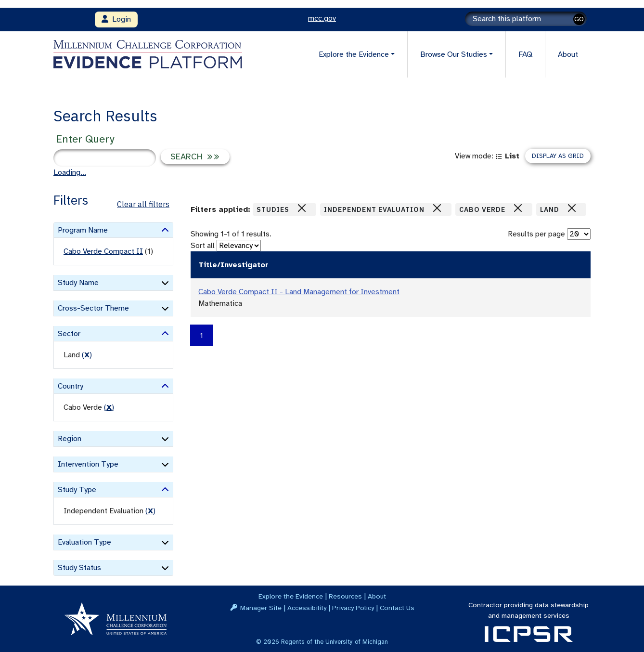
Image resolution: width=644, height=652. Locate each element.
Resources (345, 596)
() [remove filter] (87, 355)
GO (579, 19)
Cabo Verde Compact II (103, 251)
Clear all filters (143, 204)
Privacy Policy (353, 608)
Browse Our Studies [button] (454, 54)
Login (116, 19)
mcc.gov (322, 18)
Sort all (203, 246)
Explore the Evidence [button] (354, 54)
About (568, 54)
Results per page (536, 234)
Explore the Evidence (291, 596)
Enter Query (85, 139)
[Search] (526, 19)
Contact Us (397, 608)
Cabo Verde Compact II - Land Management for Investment (299, 292)
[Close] (302, 208)
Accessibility (307, 608)
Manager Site (261, 608)
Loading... (70, 172)
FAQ (525, 54)
